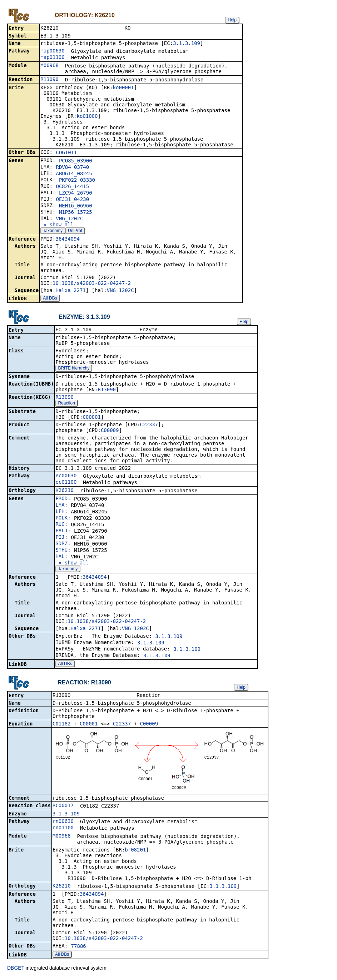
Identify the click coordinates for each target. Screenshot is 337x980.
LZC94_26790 (76, 194)
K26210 (65, 492)
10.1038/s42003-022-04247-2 (92, 284)
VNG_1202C (69, 219)
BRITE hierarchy (74, 370)
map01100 (52, 58)
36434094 (67, 240)
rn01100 (63, 830)
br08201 (135, 852)
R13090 (49, 80)
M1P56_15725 (76, 213)
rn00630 (63, 823)
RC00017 (63, 808)
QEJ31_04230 (72, 200)
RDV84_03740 (72, 168)
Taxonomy (53, 231)
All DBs (50, 299)
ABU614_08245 (74, 174)
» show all (57, 225)
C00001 (92, 418)
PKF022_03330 (77, 181)
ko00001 (123, 88)
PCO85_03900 (76, 161)
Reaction (66, 404)
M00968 (49, 66)
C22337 (149, 426)
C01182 (62, 726)
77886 (79, 948)
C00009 (110, 432)
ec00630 (66, 477)
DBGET (16, 970)
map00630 (52, 51)
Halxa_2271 (70, 291)
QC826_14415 (72, 187)
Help (232, 20)
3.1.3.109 (187, 44)
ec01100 (66, 483)
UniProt (75, 231)
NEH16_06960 (76, 206)
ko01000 (87, 117)
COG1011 (66, 153)
